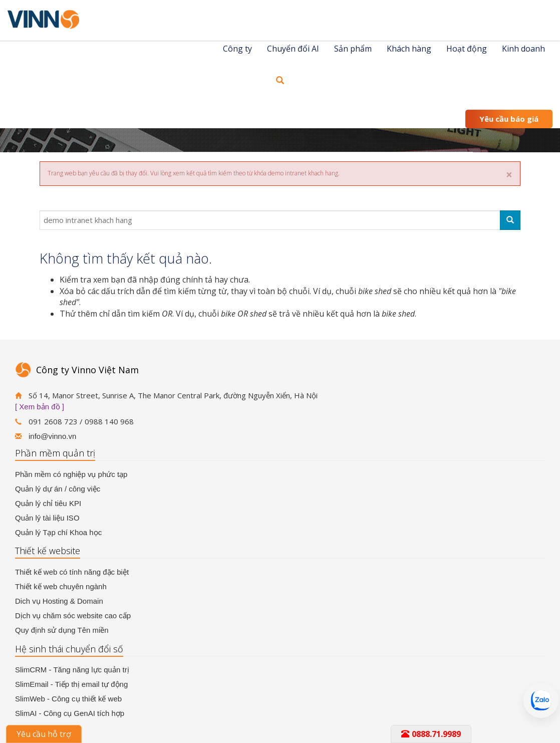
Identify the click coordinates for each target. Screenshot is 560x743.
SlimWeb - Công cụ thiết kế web (68, 699)
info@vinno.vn (52, 436)
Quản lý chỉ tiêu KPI (48, 503)
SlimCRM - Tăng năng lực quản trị (72, 670)
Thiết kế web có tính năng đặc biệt (72, 572)
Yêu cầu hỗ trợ (44, 734)
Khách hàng (409, 49)
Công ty (237, 49)
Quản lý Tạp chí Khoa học (58, 532)
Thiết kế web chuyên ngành (61, 586)
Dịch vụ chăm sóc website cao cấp (73, 615)
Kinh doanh (523, 49)
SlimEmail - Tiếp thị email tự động (71, 684)
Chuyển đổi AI (293, 49)
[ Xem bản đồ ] (40, 407)
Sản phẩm (353, 49)
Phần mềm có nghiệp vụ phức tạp (71, 474)
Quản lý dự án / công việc (58, 489)
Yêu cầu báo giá (509, 119)
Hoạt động (467, 49)
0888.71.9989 (431, 734)
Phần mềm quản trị (55, 453)
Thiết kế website (48, 551)
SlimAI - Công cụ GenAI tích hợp (70, 713)
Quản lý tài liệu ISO (47, 518)
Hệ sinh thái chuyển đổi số (69, 649)
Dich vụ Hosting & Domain (59, 601)
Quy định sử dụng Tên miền (62, 630)
